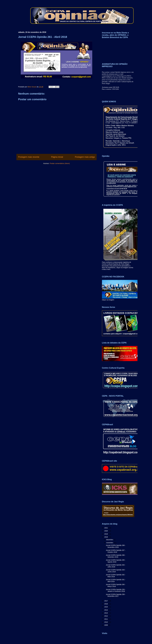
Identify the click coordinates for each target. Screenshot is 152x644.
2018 (106, 537)
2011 (106, 619)
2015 (106, 607)
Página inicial (57, 157)
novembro (110, 543)
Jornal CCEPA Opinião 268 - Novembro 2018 (116, 546)
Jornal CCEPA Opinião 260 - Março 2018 (116, 585)
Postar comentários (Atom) (60, 163)
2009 (106, 625)
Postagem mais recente (29, 157)
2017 (106, 601)
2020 (106, 531)
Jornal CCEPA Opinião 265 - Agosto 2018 (116, 561)
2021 (106, 528)
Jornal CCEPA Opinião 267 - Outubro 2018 (116, 551)
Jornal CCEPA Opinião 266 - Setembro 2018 (116, 556)
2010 (106, 622)
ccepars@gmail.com (108, 76)
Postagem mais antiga (85, 157)
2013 (106, 613)
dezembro (110, 540)
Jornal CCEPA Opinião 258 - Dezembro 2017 (116, 595)
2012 (106, 616)
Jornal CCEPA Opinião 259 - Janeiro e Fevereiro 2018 (116, 590)
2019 (106, 534)
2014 (106, 610)
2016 (106, 604)
